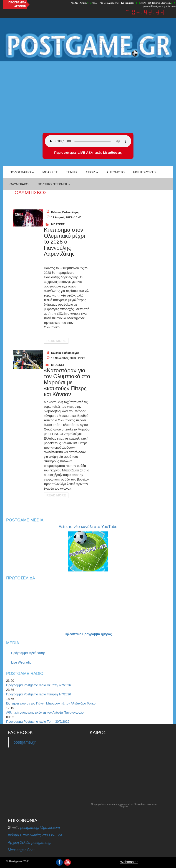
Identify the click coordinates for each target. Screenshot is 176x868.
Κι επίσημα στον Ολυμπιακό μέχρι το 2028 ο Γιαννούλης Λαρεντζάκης (64, 242)
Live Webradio (21, 662)
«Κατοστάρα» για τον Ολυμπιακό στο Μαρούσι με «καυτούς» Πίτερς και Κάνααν (67, 382)
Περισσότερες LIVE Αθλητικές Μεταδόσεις (88, 152)
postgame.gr (24, 742)
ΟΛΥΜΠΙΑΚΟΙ (19, 184)
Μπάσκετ (50, 172)
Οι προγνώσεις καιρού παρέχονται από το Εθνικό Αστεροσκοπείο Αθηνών (124, 805)
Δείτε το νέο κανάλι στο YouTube (88, 527)
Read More (56, 341)
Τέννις (72, 172)
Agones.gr (161, 6)
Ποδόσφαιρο (22, 172)
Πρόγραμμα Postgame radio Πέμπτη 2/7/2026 (39, 685)
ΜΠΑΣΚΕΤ (58, 224)
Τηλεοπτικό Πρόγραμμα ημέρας (88, 634)
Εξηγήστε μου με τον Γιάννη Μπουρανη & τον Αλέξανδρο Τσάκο (51, 703)
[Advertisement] (88, 96)
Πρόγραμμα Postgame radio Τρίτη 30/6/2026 (38, 722)
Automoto (116, 172)
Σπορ (92, 172)
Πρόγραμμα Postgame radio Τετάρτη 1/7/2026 (39, 694)
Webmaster (129, 862)
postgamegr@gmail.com (40, 828)
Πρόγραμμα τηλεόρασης (28, 653)
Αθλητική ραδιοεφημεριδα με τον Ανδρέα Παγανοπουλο (45, 712)
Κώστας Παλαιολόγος (65, 212)
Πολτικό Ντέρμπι (54, 184)
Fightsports (144, 172)
